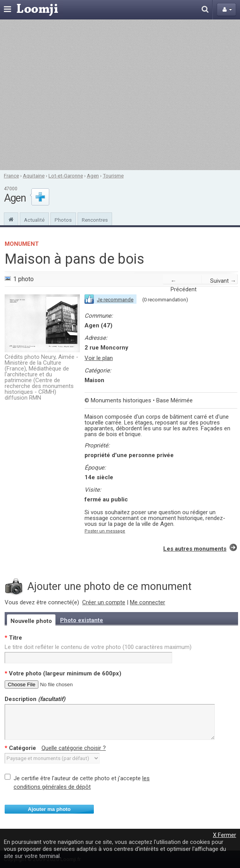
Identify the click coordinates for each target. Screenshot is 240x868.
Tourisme (113, 176)
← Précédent (184, 285)
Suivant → (223, 281)
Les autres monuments (195, 549)
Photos (63, 220)
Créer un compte (104, 602)
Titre (13, 638)
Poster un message (105, 531)
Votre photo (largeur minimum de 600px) (63, 673)
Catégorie (55, 748)
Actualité (34, 220)
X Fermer (224, 835)
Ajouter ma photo (49, 809)
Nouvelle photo (31, 621)
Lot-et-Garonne (66, 176)
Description (35, 699)
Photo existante (82, 620)
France (11, 176)
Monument (22, 244)
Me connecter (148, 602)
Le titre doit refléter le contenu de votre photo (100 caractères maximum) (98, 647)
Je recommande (115, 300)
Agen (93, 176)
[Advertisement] (73, 95)
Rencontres (95, 220)
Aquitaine (34, 176)
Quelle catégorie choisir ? (74, 748)
